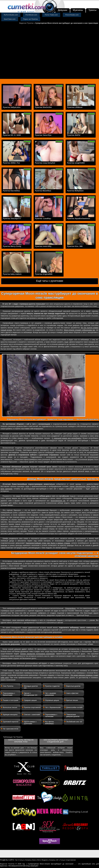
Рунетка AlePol (74, 135)
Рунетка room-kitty (43, 246)
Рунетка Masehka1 (43, 191)
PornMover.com (31, 15)
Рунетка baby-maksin (12, 274)
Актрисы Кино (30, 860)
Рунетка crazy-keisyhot (45, 163)
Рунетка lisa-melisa (11, 191)
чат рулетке (63, 630)
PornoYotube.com (72, 15)
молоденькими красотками (76, 620)
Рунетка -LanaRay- (43, 218)
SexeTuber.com (10, 19)
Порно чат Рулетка (30, 19)
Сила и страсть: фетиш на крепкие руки (21, 741)
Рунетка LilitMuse (75, 107)
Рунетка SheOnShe (43, 107)
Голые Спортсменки (68, 860)
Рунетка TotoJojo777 (12, 218)
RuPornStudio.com (11, 15)
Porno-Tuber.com (51, 15)
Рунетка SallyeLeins (12, 107)
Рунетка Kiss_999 (75, 246)
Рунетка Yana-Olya (43, 135)
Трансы (92, 10)
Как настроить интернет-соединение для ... (56, 741)
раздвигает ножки (70, 663)
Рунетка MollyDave (75, 191)
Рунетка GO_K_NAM (12, 135)
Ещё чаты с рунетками (50, 281)
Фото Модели (42, 860)
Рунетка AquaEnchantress (79, 218)
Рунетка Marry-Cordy (12, 246)
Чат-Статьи (19, 860)
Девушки (63, 10)
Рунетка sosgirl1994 (76, 163)
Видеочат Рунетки (26, 23)
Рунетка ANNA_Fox (11, 163)
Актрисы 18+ (54, 860)
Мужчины (78, 10)
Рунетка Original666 (44, 274)
